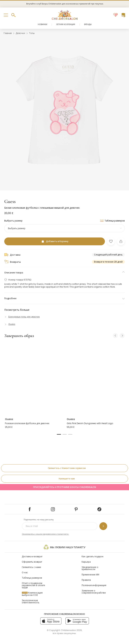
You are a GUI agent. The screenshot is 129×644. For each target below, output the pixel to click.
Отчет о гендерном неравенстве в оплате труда (33, 585)
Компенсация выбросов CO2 (32, 594)
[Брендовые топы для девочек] (22, 317)
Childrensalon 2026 (71, 630)
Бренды (88, 24)
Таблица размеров (32, 578)
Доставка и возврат (32, 556)
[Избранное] (116, 15)
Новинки (42, 24)
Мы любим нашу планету (64, 547)
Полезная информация (94, 585)
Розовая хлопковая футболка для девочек (27, 423)
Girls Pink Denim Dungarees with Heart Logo (90, 423)
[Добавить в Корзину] (55, 241)
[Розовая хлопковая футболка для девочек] (34, 378)
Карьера (86, 562)
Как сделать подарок (93, 556)
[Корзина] (123, 15)
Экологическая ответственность (31, 601)
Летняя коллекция (66, 24)
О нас (25, 572)
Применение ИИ (90, 575)
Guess (10, 201)
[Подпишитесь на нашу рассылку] (103, 526)
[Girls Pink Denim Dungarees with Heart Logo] (95, 378)
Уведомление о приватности (90, 568)
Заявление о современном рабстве (94, 592)
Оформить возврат (32, 562)
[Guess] (10, 324)
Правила (86, 580)
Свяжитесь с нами (31, 567)
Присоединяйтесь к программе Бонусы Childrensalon (65, 487)
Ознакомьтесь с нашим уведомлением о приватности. (45, 534)
